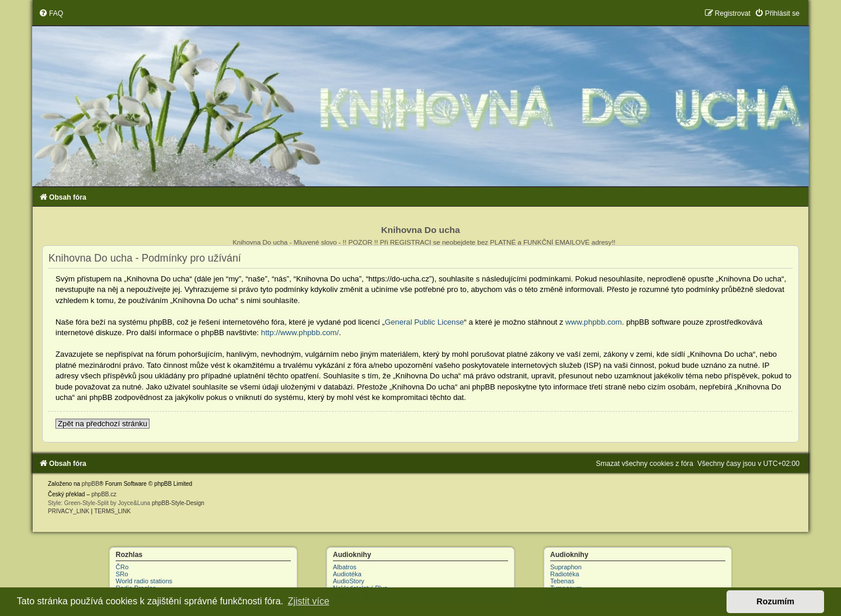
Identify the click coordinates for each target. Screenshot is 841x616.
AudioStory (349, 581)
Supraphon (566, 567)
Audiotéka (347, 574)
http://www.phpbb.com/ (300, 333)
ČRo (122, 567)
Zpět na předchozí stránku (102, 424)
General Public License (425, 322)
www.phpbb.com (594, 322)
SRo (122, 574)
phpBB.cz (104, 494)
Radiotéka (565, 574)
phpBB (91, 484)
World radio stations (144, 581)
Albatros (345, 567)
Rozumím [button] (775, 601)
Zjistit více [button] (309, 601)
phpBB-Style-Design (178, 503)
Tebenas (562, 581)
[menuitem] (51, 13)
